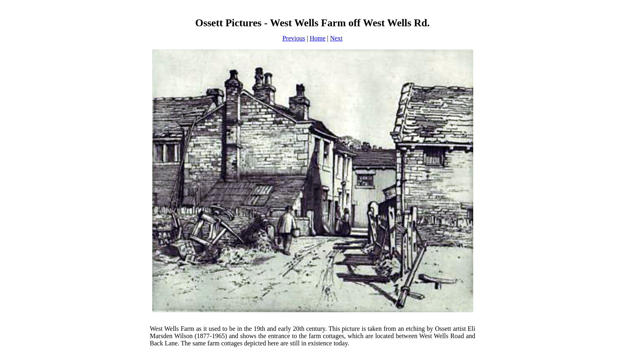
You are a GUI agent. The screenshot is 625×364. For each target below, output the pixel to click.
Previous (294, 38)
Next (336, 38)
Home (318, 38)
